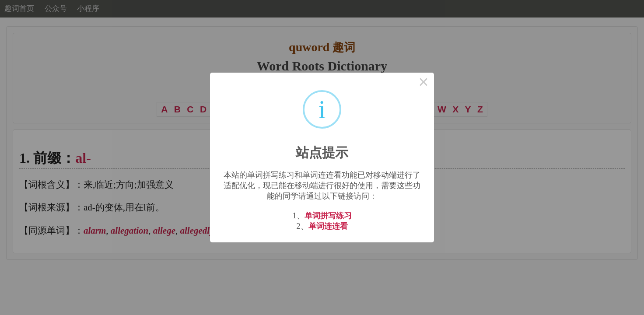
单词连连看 (328, 226)
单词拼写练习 (328, 216)
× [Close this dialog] (423, 83)
